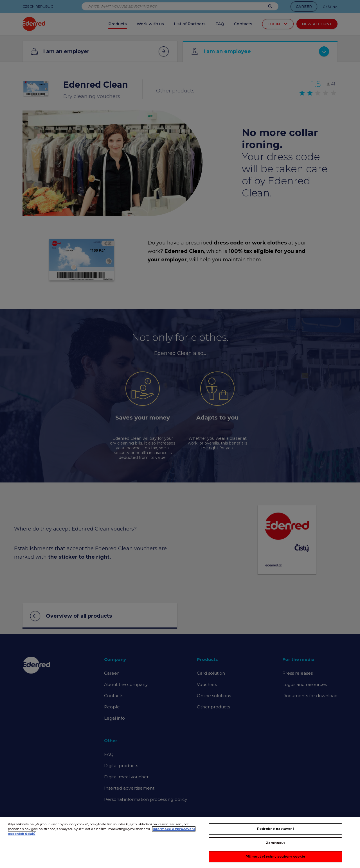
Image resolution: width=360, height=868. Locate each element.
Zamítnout (275, 843)
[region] (180, 843)
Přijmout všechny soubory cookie (275, 856)
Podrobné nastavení (275, 829)
